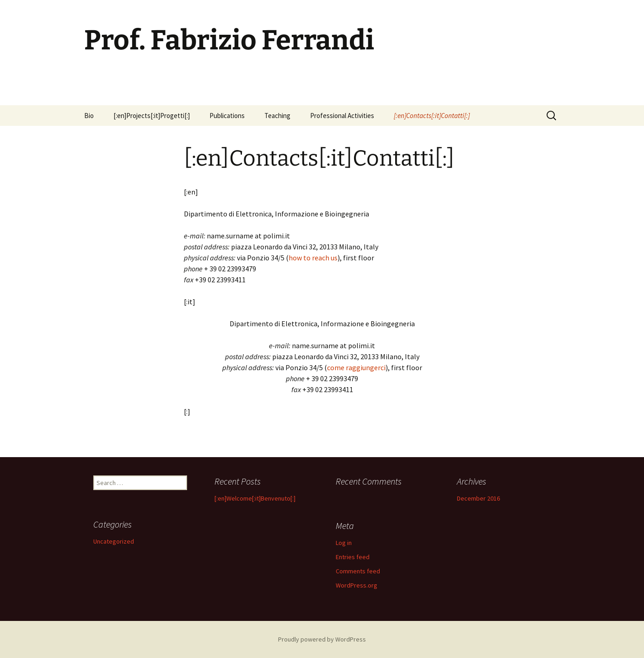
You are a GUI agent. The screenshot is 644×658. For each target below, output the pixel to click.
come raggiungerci (356, 367)
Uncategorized (114, 541)
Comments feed (358, 571)
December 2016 (478, 498)
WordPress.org (357, 585)
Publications (227, 116)
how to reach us (313, 258)
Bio (89, 116)
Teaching (277, 116)
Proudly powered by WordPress (322, 639)
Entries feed (353, 557)
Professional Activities (342, 116)
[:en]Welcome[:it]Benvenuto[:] (255, 498)
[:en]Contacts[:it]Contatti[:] (432, 116)
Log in (344, 543)
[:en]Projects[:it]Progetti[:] (152, 116)
